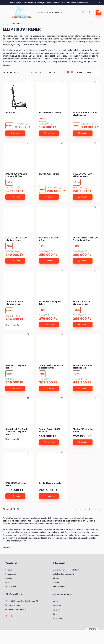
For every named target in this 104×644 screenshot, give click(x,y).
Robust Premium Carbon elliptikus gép (85, 114)
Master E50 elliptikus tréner (83, 430)
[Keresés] (83, 13)
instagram (12, 616)
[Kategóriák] (5, 13)
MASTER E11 (11, 113)
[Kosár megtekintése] (98, 13)
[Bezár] (100, 3)
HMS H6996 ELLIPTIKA (50, 113)
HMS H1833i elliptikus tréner (16, 367)
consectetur (58, 618)
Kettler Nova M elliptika (50, 483)
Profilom (9, 578)
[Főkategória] (4, 24)
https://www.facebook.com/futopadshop (6, 616)
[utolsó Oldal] (54, 72)
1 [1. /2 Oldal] (40, 72)
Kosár (8, 582)
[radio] (72, 72)
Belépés (9, 570)
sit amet (57, 610)
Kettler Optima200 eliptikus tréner (82, 303)
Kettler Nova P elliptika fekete (50, 303)
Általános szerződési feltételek (66, 570)
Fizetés (56, 578)
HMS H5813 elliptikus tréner (49, 239)
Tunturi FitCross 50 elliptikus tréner (15, 303)
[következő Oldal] (50, 72)
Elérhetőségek (59, 586)
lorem (56, 602)
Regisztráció (11, 574)
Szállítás (57, 582)
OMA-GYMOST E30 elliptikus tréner (82, 175)
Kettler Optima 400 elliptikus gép (82, 367)
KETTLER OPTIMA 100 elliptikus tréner (16, 239)
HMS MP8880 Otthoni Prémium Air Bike (16, 175)
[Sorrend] (88, 72)
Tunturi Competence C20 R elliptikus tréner (85, 239)
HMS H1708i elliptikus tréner (16, 484)
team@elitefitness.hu (17, 609)
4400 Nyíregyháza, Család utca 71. (23, 601)
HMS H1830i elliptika (49, 174)
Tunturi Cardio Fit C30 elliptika (50, 430)
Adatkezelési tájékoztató (64, 574)
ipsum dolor (58, 606)
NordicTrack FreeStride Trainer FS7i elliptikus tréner (17, 432)
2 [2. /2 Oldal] (45, 72)
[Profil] (90, 13)
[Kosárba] (15, 133)
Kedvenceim (11, 586)
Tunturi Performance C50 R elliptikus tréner (52, 367)
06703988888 (55, 13)
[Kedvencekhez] (28, 82)
